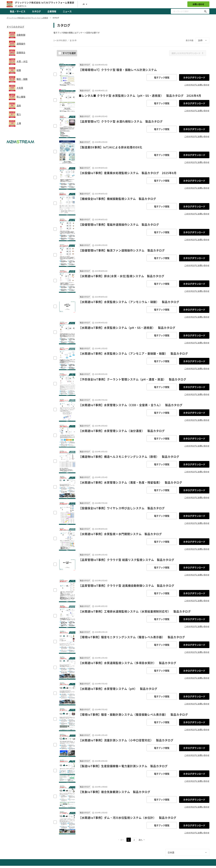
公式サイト (21, 6)
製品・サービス (18, 11)
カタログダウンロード (194, 77)
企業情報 (52, 11)
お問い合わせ (198, 4)
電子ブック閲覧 (162, 77)
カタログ (36, 11)
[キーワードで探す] (205, 11)
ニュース (67, 11)
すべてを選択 (67, 53)
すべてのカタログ (15, 27)
